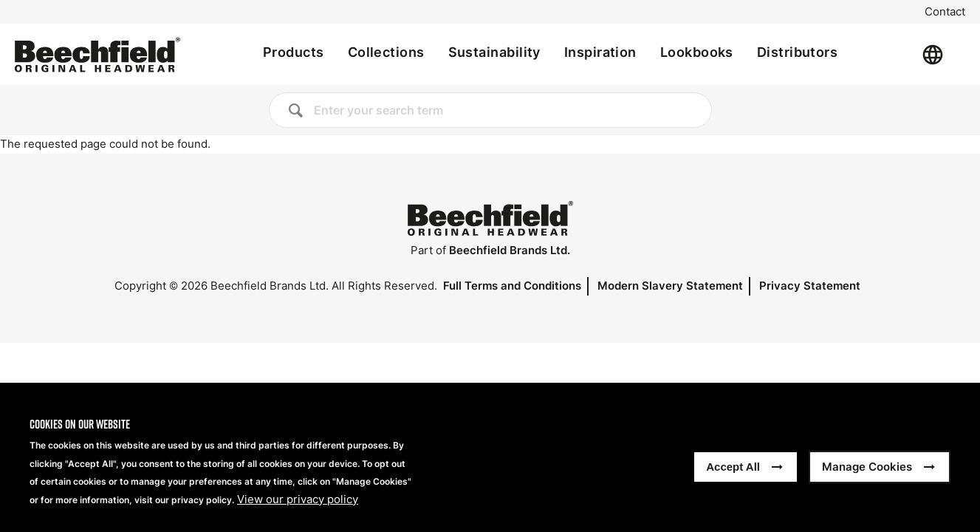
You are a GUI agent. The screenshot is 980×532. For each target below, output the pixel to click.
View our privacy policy (298, 510)
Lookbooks (697, 52)
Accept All (733, 477)
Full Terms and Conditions (512, 286)
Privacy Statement (810, 286)
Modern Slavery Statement (670, 286)
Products (294, 52)
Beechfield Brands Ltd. (510, 250)
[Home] (97, 55)
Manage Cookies (867, 477)
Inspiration (600, 52)
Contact (945, 12)
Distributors (797, 52)
